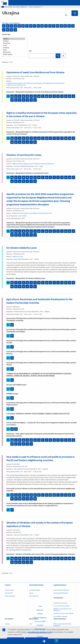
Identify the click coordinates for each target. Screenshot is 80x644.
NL (65, 26)
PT (73, 26)
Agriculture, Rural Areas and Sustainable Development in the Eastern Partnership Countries (39, 301)
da (24, 96)
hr (50, 96)
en (39, 96)
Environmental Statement (61, 593)
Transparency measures (61, 603)
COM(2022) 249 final (17, 164)
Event (14, 46)
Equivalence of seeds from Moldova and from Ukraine (35, 72)
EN (19, 26)
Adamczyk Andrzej (19, 535)
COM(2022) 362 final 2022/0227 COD (22, 213)
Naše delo (40, 610)
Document (14, 43)
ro (20, 100)
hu (66, 96)
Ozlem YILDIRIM (18, 125)
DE (23, 26)
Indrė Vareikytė (18, 469)
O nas (40, 606)
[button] (75, 13)
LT (54, 26)
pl (12, 100)
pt (16, 100)
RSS (67, 15)
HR (42, 26)
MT (61, 26)
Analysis (14, 41)
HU (58, 26)
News (14, 50)
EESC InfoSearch (34, 596)
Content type (6, 34)
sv (35, 100)
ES (4, 26)
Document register (35, 590)
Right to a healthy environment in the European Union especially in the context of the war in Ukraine (42, 115)
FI (4, 30)
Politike (40, 614)
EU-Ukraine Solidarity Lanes (22, 248)
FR (31, 26)
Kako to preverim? (36, 7)
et (31, 96)
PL (69, 26)
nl (73, 96)
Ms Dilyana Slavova (19, 312)
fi (31, 100)
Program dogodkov (40, 618)
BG (8, 26)
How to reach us (10, 590)
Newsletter (14, 52)
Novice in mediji (40, 621)
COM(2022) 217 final (17, 257)
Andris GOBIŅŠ (22, 216)
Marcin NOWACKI (18, 259)
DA (15, 26)
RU (35, 499)
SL (27, 499)
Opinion (14, 39)
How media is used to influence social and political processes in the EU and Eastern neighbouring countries (40, 459)
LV (50, 26)
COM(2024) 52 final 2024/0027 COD (16, 83)
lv (58, 96)
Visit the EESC (9, 593)
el (35, 96)
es (16, 96)
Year (30, 51)
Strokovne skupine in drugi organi (40, 633)
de (27, 96)
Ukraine (40, 637)
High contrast (44, 641)
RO (8, 30)
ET (27, 26)
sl (27, 100)
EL (34, 26)
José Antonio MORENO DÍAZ (21, 166)
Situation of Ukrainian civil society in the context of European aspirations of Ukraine (40, 524)
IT (46, 26)
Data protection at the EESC (61, 590)
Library (31, 593)
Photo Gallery (14, 54)
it (54, 96)
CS (11, 26)
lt (62, 96)
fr (43, 96)
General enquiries (10, 596)
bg (12, 96)
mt (70, 96)
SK (11, 30)
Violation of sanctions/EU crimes (24, 155)
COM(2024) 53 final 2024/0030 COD (55, 83)
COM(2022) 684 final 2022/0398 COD (44, 164)
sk (24, 100)
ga (47, 96)
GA (38, 26)
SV (15, 30)
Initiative (14, 48)
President (40, 625)
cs (20, 96)
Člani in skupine (40, 629)
